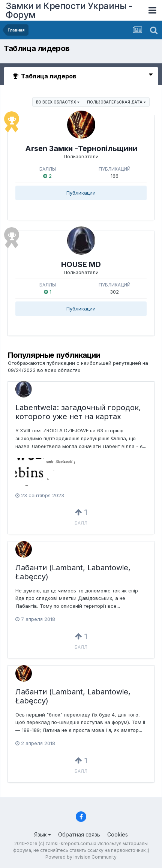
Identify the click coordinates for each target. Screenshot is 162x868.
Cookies (118, 834)
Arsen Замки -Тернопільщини (81, 148)
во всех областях (58, 102)
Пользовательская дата (116, 102)
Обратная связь (79, 834)
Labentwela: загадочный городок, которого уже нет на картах (78, 412)
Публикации (81, 193)
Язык (43, 834)
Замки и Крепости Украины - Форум (69, 10)
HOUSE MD (81, 264)
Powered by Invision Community (81, 857)
